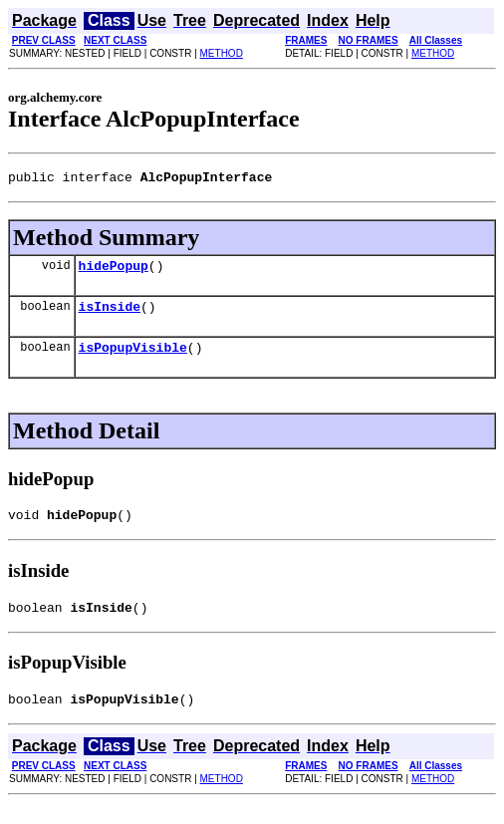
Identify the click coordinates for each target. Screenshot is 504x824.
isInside (110, 315)
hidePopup (114, 271)
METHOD (222, 53)
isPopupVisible (133, 359)
